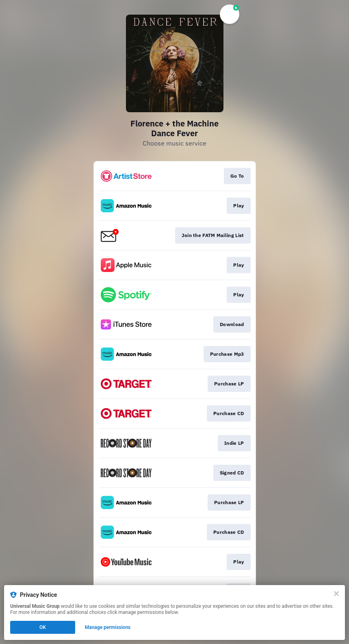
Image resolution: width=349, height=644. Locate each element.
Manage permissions (108, 627)
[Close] (336, 594)
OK (43, 627)
